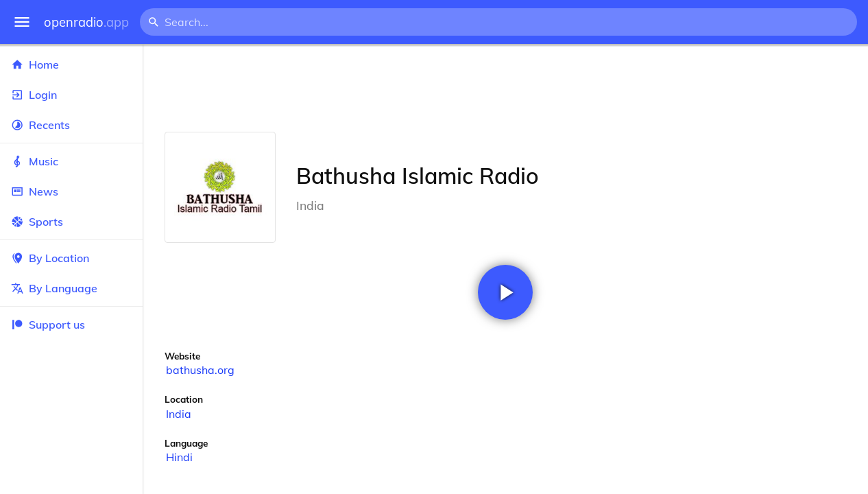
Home (71, 64)
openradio (86, 22)
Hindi (179, 457)
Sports (71, 222)
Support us (48, 325)
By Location (71, 258)
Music (71, 161)
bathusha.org (200, 370)
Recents (71, 125)
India (179, 414)
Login (71, 95)
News (71, 191)
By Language (71, 288)
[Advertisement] (505, 88)
